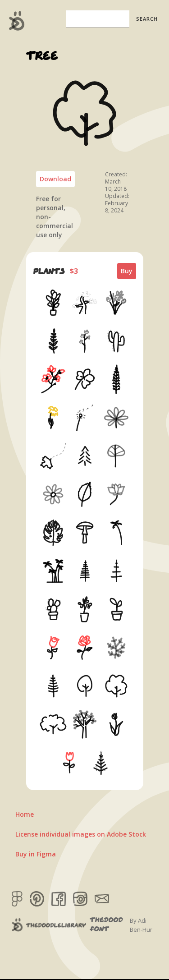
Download (55, 179)
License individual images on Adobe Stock (81, 834)
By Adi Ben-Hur (141, 925)
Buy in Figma (36, 854)
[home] (15, 21)
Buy (127, 271)
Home (25, 814)
